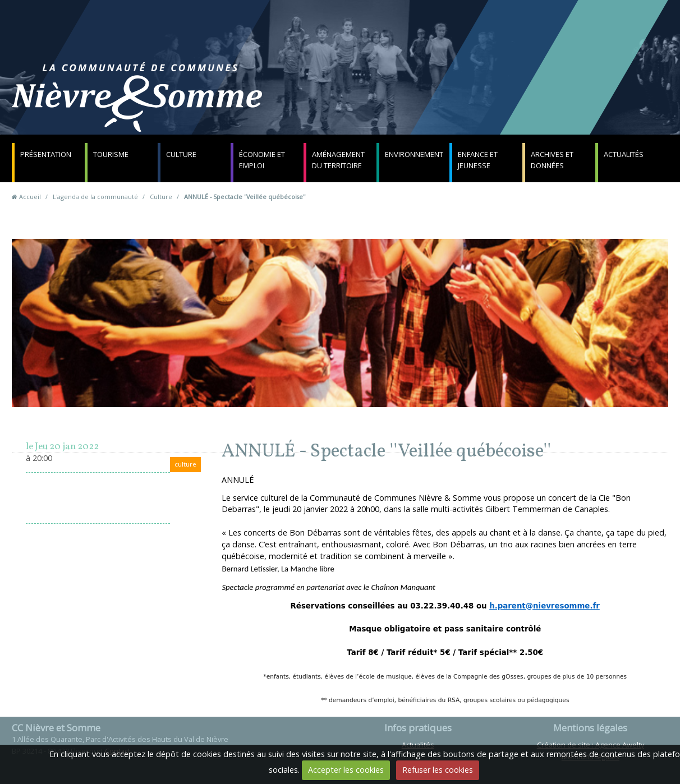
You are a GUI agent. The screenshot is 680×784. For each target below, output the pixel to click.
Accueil (30, 197)
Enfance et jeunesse (478, 160)
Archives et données (552, 160)
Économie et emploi (262, 160)
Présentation (46, 154)
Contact (475, 103)
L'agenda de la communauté (95, 197)
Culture (181, 154)
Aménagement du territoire (338, 160)
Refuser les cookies (438, 770)
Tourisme (111, 154)
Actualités (624, 154)
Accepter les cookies (346, 770)
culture (185, 464)
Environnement (414, 154)
